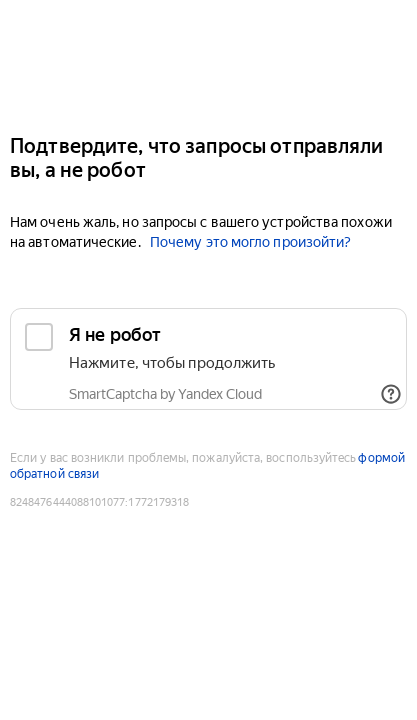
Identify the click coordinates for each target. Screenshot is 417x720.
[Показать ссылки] (391, 394)
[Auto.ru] (208, 58)
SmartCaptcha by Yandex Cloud (165, 394)
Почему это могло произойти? (250, 242)
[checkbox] (208, 359)
